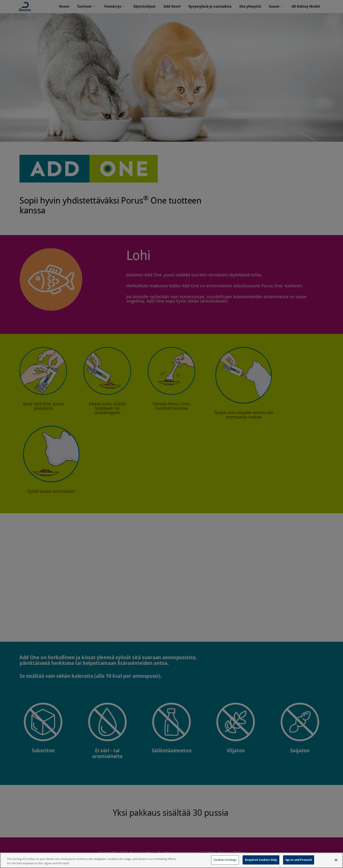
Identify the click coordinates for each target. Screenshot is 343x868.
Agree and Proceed (299, 860)
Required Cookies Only (261, 860)
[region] (171, 860)
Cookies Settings (225, 860)
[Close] (336, 860)
